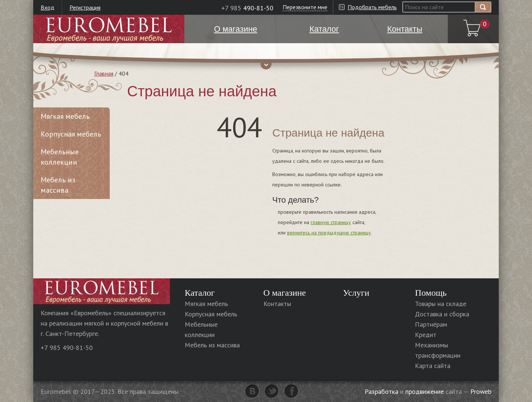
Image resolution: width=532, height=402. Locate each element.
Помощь (431, 293)
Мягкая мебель (65, 116)
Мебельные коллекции (60, 157)
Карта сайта (433, 366)
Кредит (426, 335)
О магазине (285, 293)
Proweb (481, 391)
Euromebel (109, 29)
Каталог (200, 293)
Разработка (381, 391)
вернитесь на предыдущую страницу (329, 233)
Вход (47, 7)
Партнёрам (431, 324)
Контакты (277, 304)
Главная (104, 73)
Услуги (356, 293)
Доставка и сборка (442, 314)
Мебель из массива (58, 185)
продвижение (424, 391)
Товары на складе (441, 304)
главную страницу (331, 222)
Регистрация (85, 7)
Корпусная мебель (71, 134)
